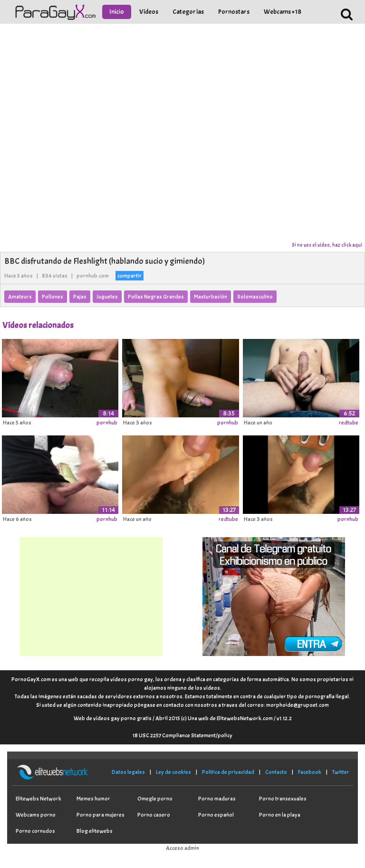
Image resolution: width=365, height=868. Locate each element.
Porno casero (154, 815)
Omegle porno (155, 799)
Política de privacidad (228, 772)
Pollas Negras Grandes (156, 297)
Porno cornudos (35, 831)
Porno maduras (217, 799)
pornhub (107, 423)
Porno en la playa (280, 815)
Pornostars (234, 12)
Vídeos (149, 12)
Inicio (117, 12)
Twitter (341, 772)
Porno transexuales (283, 799)
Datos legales (128, 772)
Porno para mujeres (101, 815)
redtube (349, 423)
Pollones (53, 297)
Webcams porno (36, 815)
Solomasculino (255, 297)
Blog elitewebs (95, 831)
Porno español (216, 815)
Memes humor (93, 799)
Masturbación (211, 297)
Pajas (80, 297)
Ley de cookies (173, 772)
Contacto (276, 772)
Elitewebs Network (38, 799)
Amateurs (20, 297)
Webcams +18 (283, 12)
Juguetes (107, 297)
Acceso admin (182, 848)
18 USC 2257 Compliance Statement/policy (182, 735)
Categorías (188, 12)
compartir (130, 276)
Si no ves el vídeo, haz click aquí (327, 245)
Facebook (310, 772)
